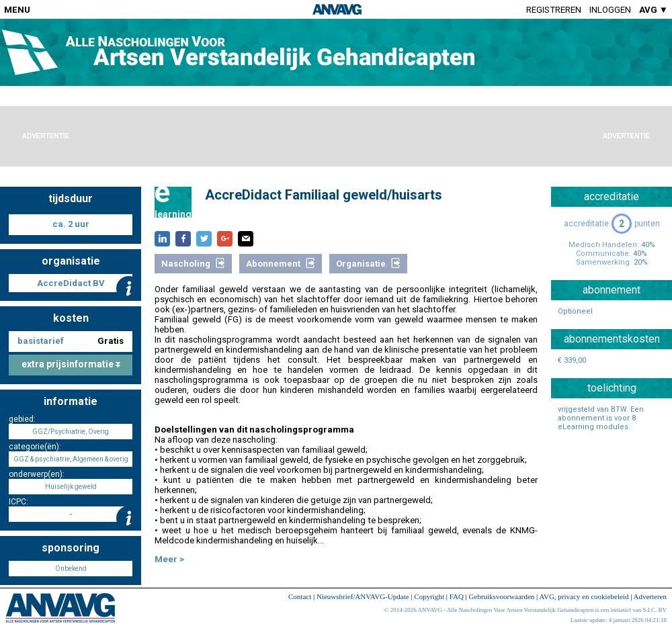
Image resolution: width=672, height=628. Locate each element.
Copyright (429, 596)
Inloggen (610, 10)
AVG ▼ (654, 10)
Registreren (554, 10)
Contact (300, 596)
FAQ (457, 596)
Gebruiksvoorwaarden (502, 596)
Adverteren (650, 596)
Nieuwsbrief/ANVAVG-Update (363, 596)
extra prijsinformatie (71, 364)
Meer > (169, 559)
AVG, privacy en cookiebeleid (584, 596)
